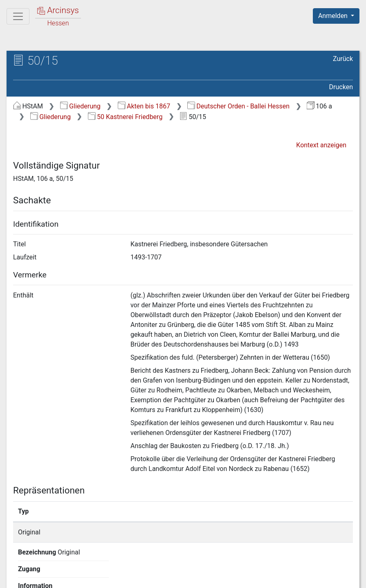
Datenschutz (216, 577)
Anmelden (334, 16)
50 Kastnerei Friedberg (125, 117)
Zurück (343, 59)
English (19, 571)
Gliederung (80, 106)
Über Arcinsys (155, 577)
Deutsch (49, 571)
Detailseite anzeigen (284, 532)
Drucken (341, 87)
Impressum (339, 577)
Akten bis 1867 (144, 106)
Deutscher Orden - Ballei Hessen (238, 106)
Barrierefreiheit (278, 577)
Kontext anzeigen (321, 145)
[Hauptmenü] (18, 16)
